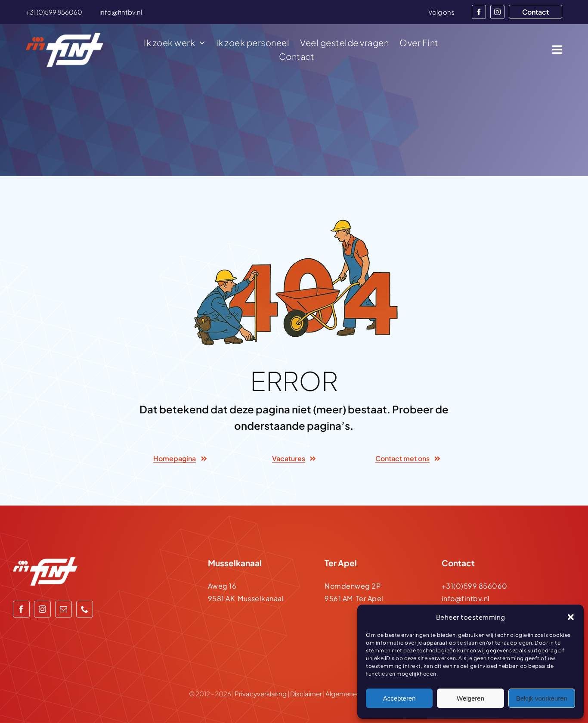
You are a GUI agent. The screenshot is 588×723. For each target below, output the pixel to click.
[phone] (85, 609)
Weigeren (470, 698)
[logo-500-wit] (65, 36)
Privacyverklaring (261, 694)
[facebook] (479, 12)
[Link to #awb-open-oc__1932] (557, 50)
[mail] (63, 609)
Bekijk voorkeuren (542, 698)
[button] (571, 617)
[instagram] (497, 12)
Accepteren (399, 698)
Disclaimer (306, 694)
